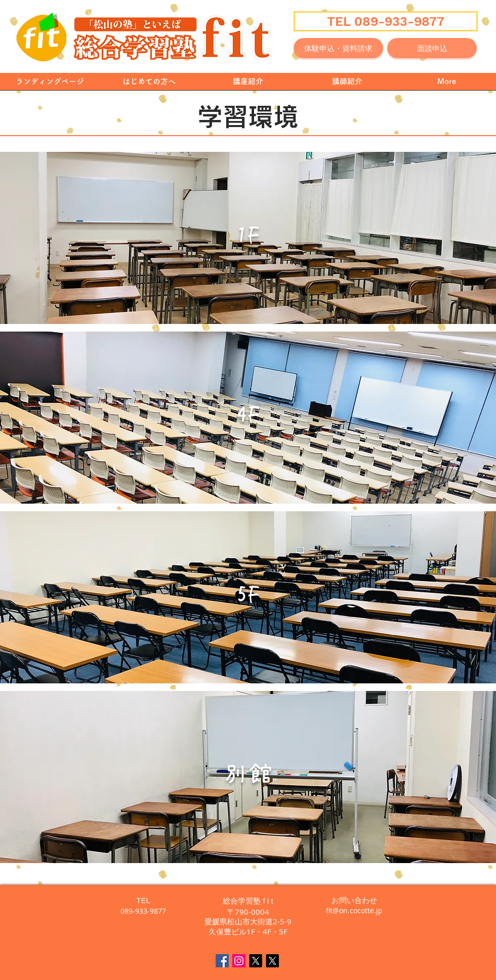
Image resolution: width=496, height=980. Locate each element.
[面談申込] (432, 48)
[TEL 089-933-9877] (386, 21)
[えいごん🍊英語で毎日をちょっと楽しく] (272, 961)
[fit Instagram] (239, 961)
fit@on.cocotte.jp (354, 910)
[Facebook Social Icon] (222, 961)
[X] (256, 961)
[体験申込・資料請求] (338, 48)
